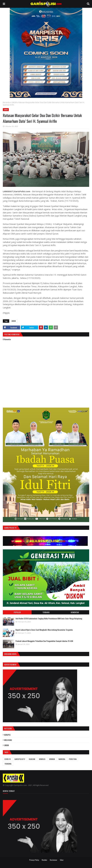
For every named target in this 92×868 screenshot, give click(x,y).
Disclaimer (54, 860)
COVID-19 (8, 759)
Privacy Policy (34, 860)
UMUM (14, 102)
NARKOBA (62, 759)
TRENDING (8, 764)
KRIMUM (52, 759)
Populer (17, 612)
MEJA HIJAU (8, 740)
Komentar (75, 612)
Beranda (6, 102)
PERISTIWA (73, 759)
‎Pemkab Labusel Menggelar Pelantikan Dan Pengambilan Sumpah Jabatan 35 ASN (44, 641)
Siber (62, 860)
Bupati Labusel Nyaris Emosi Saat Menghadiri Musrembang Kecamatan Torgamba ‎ (44, 630)
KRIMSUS (42, 759)
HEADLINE (32, 759)
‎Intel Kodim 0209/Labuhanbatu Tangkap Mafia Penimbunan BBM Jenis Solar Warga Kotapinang (49, 619)
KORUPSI (7, 735)
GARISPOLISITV (20, 759)
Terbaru (46, 612)
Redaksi (44, 860)
